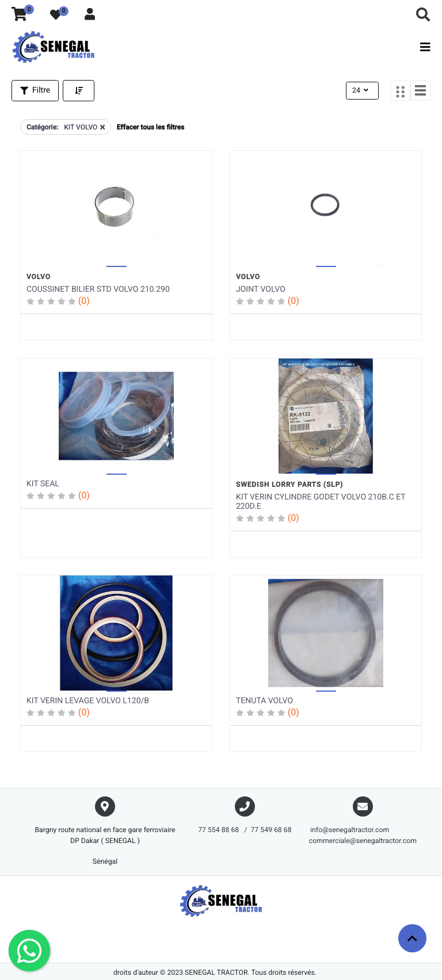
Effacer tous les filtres (150, 127)
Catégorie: (42, 127)
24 (361, 90)
